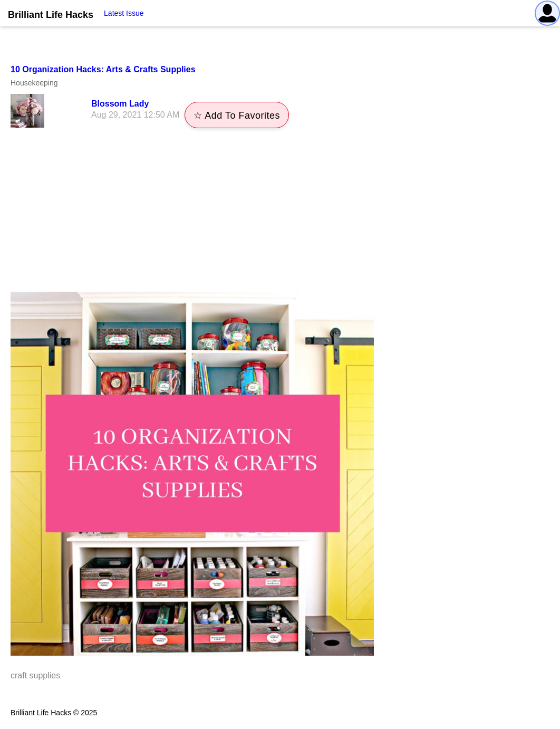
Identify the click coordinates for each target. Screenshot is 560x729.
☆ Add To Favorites (237, 116)
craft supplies (35, 675)
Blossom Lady (120, 104)
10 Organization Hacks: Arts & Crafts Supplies (103, 69)
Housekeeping (34, 83)
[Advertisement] (280, 213)
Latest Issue (124, 13)
